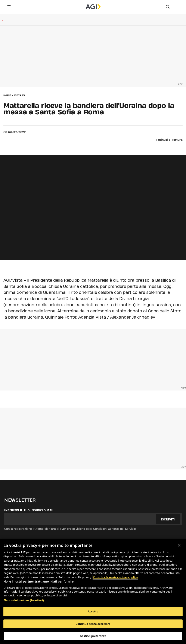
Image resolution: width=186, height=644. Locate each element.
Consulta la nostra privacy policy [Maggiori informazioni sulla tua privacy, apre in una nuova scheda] (115, 577)
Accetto (93, 611)
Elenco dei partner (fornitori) (24, 600)
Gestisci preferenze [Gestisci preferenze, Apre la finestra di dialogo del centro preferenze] (93, 636)
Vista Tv (20, 95)
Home (7, 95)
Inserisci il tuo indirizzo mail (29, 510)
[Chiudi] (179, 545)
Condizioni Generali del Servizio (114, 529)
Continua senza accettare (93, 624)
